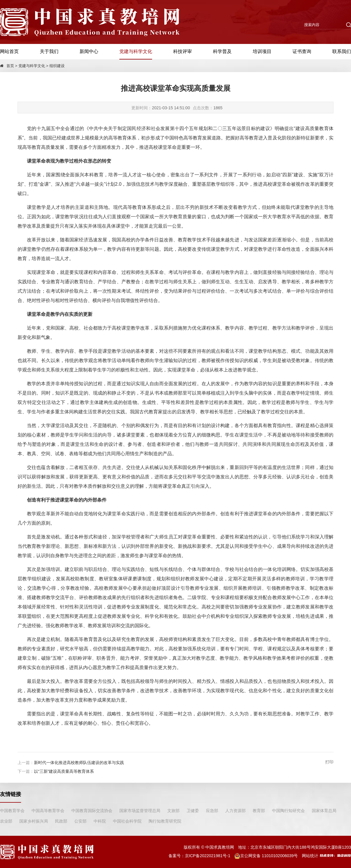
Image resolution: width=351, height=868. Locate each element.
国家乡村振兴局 (34, 821)
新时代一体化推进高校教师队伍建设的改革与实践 (79, 763)
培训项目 (262, 51)
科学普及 (222, 51)
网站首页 (9, 51)
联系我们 (342, 51)
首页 (10, 66)
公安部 (80, 821)
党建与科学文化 (136, 51)
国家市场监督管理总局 (140, 811)
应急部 (212, 811)
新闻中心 (89, 51)
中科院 (100, 821)
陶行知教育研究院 (165, 821)
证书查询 (302, 51)
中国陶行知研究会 (288, 811)
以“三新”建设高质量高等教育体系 (64, 771)
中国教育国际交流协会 (92, 811)
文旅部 (173, 811)
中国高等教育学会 (48, 811)
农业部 (6, 821)
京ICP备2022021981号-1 (208, 856)
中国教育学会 (12, 811)
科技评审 (183, 51)
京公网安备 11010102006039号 (266, 856)
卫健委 (193, 811)
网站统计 (310, 856)
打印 (329, 762)
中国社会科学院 (127, 821)
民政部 (61, 821)
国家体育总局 (324, 811)
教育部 (259, 811)
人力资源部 (235, 811)
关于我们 (49, 51)
